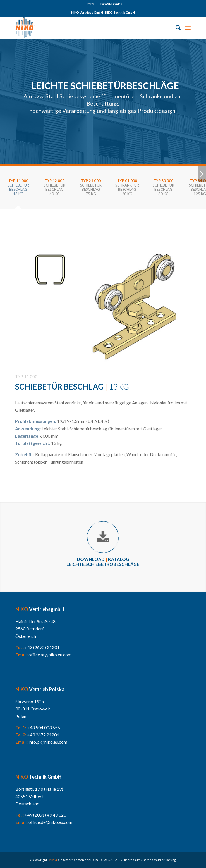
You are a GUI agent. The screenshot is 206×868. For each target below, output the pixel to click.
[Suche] (175, 28)
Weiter (202, 174)
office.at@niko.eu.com (50, 654)
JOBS (90, 4)
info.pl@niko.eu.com (48, 742)
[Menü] (188, 28)
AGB (119, 860)
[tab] (18, 189)
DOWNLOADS (111, 4)
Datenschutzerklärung (159, 860)
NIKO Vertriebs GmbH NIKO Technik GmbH (103, 12)
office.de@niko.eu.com (50, 822)
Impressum (132, 860)
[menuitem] (90, 4)
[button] (10, 858)
